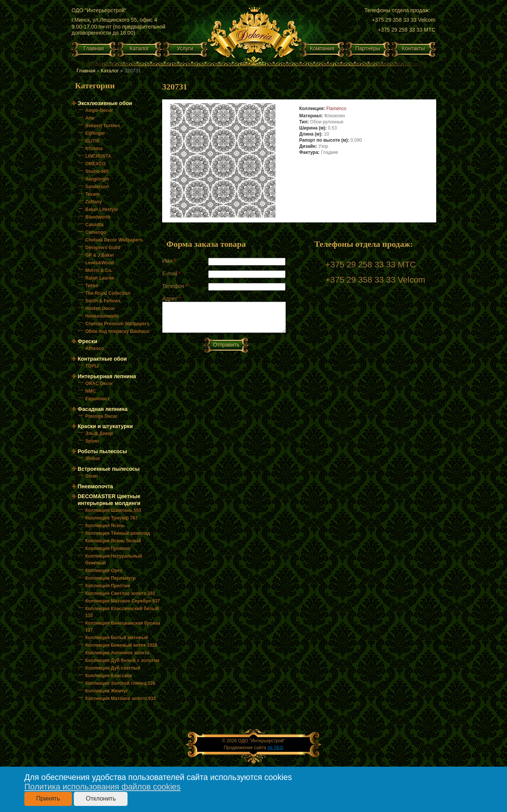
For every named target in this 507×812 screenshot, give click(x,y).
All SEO (275, 748)
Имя (169, 261)
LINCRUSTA (98, 156)
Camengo (96, 232)
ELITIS (92, 141)
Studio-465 (97, 171)
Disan (92, 476)
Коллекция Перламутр (111, 578)
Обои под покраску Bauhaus (117, 331)
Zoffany (93, 202)
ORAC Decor (99, 384)
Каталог (140, 48)
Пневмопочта (95, 486)
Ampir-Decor (99, 110)
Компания (322, 48)
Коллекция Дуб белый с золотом (122, 660)
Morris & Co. (99, 270)
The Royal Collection (108, 293)
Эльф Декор (99, 433)
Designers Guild (103, 248)
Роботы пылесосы (102, 451)
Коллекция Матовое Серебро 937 (123, 601)
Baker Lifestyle (101, 209)
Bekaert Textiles (103, 126)
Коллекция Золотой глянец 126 (120, 683)
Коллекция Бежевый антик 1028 (121, 645)
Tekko (92, 286)
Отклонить (101, 798)
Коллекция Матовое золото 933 (120, 699)
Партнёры (367, 48)
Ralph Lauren (100, 278)
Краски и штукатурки (105, 426)
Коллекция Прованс (108, 548)
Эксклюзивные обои (105, 103)
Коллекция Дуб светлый (113, 668)
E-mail (171, 273)
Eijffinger (95, 133)
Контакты (413, 48)
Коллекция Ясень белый (113, 541)
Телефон (175, 286)
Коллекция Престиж (108, 586)
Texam (92, 194)
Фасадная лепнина (103, 409)
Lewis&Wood (100, 263)
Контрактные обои (102, 359)
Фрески (88, 341)
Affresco (95, 348)
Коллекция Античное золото (117, 653)
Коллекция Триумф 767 (112, 518)
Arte (90, 118)
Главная (93, 48)
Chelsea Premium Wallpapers (117, 324)
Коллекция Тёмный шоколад (118, 533)
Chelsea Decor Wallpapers (114, 240)
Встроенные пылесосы (109, 469)
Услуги (185, 48)
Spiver (92, 441)
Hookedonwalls (102, 316)
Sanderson (97, 187)
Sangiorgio (97, 179)
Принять (48, 798)
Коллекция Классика (108, 676)
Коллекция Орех (104, 571)
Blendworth (98, 217)
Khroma (94, 149)
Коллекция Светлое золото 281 (120, 593)
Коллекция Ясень (105, 526)
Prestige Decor (101, 416)
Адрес (171, 299)
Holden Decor (100, 308)
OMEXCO (95, 164)
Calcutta (94, 225)
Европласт (97, 399)
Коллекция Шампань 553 (113, 510)
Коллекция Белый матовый (117, 638)
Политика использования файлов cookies (102, 787)
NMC (90, 391)
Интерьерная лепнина (107, 376)
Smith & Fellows (103, 301)
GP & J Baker (100, 255)
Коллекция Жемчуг (107, 691)
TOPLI (92, 366)
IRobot (92, 459)
